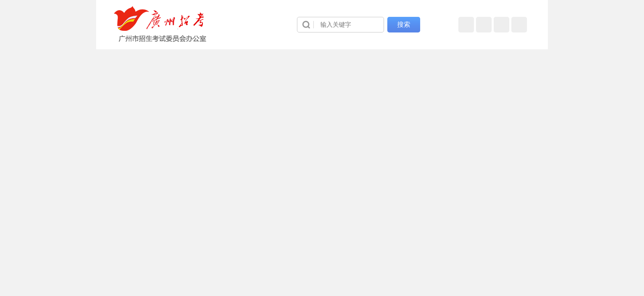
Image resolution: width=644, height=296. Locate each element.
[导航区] (322, 25)
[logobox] (160, 24)
